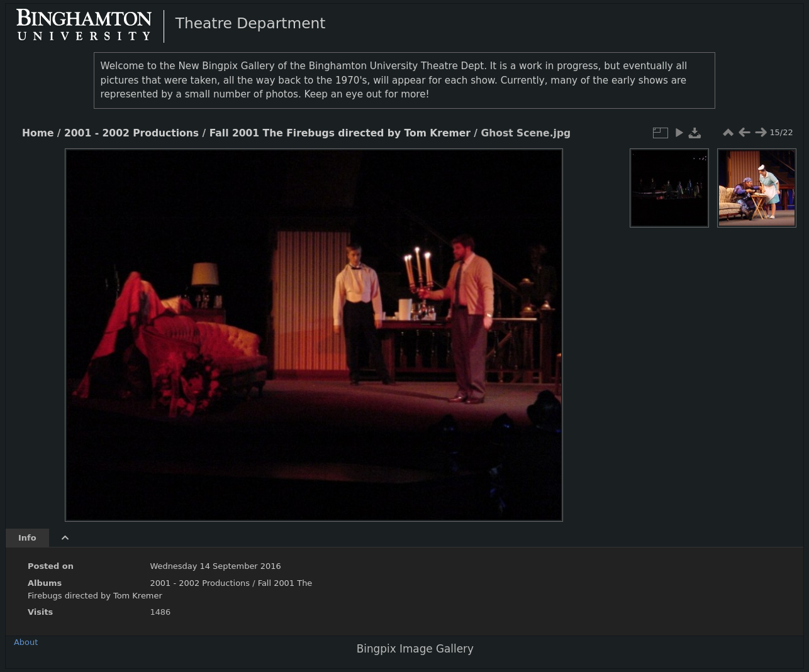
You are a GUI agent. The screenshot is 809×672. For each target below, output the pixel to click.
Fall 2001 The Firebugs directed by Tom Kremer (340, 133)
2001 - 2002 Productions (131, 133)
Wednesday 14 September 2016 (215, 566)
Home (38, 133)
